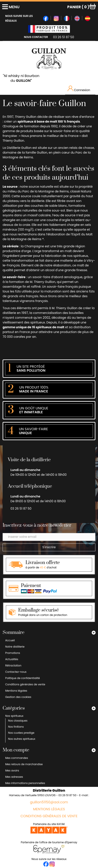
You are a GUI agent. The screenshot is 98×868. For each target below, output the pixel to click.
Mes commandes (17, 758)
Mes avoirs (12, 770)
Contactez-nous (16, 672)
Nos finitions (16, 727)
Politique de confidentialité (23, 678)
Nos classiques (18, 721)
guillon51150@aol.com (49, 802)
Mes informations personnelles (25, 783)
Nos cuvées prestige (21, 733)
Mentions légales (16, 691)
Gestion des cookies (18, 697)
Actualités (12, 659)
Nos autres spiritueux (22, 739)
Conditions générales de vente (25, 684)
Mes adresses (14, 777)
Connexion (79, 89)
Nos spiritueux (14, 716)
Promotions (13, 653)
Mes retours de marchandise (24, 764)
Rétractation (13, 665)
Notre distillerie (15, 647)
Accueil (10, 640)
